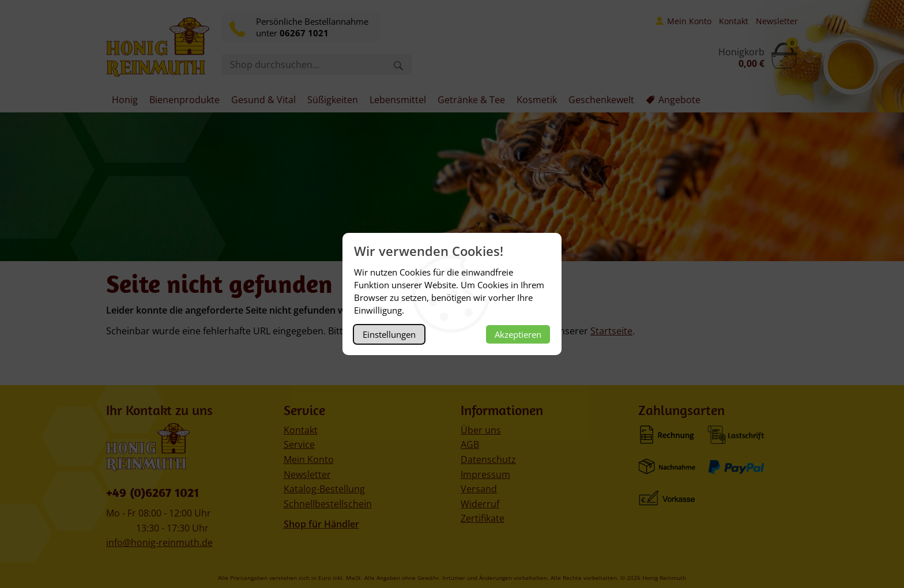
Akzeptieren (518, 334)
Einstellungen (389, 334)
